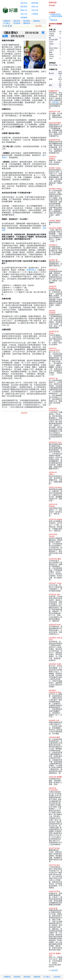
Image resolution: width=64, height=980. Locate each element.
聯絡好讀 (27, 23)
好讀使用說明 (55, 14)
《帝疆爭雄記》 (31, 270)
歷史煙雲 (24, 7)
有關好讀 (7, 21)
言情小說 (35, 10)
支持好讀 (17, 23)
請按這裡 (55, 102)
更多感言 (55, 970)
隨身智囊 (35, 3)
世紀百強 (24, 3)
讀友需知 (17, 21)
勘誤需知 (27, 21)
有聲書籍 (24, 17)
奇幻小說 (24, 14)
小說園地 (35, 14)
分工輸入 (7, 23)
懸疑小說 (24, 10)
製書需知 (37, 21)
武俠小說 (35, 7)
